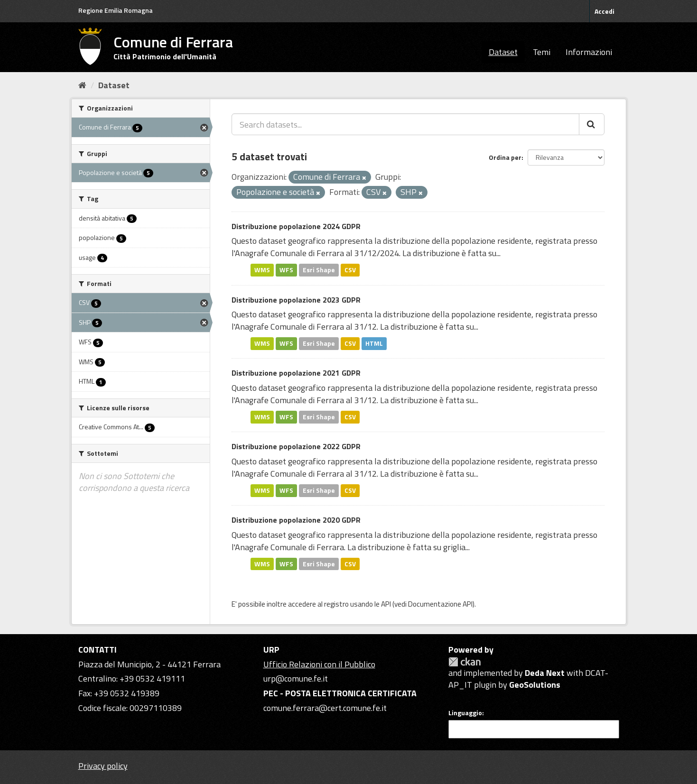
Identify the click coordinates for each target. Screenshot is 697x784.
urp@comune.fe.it (296, 678)
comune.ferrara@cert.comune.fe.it (325, 708)
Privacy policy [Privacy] (103, 766)
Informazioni (589, 52)
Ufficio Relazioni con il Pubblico (319, 664)
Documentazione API (440, 604)
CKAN (465, 662)
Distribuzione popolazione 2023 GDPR (296, 300)
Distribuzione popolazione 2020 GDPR (296, 520)
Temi (542, 52)
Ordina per (505, 157)
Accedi (604, 11)
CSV (350, 270)
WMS (262, 270)
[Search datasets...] (405, 124)
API (386, 604)
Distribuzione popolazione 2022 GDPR (296, 446)
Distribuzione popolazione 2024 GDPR (296, 226)
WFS (286, 270)
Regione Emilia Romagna (116, 10)
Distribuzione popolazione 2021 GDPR (296, 373)
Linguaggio (465, 713)
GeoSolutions (535, 685)
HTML (374, 343)
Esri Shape (319, 270)
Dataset (503, 52)
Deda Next (545, 673)
